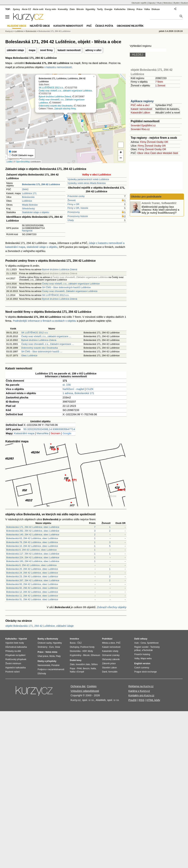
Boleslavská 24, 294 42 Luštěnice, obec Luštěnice (32, 573)
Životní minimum (13, 664)
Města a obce (109, 643)
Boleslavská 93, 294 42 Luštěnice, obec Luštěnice (32, 584)
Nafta (93, 669)
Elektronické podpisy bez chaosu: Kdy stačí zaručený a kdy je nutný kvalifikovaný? (160, 210)
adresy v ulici (93, 50)
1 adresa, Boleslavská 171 (78, 393)
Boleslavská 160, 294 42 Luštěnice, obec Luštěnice (33, 561)
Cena (143, 643)
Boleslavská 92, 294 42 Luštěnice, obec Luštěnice (32, 588)
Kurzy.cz (9, 31)
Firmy (143, 142)
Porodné (55, 665)
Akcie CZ (26, 9)
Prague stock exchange (145, 672)
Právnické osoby (76, 196)
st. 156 (67, 385)
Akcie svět (38, 9)
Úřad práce (43, 656)
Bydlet (176, 3)
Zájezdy (152, 3)
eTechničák (147, 650)
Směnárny (43, 647)
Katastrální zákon (140, 113)
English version (142, 664)
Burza (73, 643)
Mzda (52, 656)
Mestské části (170, 153)
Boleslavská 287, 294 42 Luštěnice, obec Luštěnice (33, 580)
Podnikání (107, 639)
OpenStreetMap (23, 162)
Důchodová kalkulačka (16, 647)
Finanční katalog (142, 654)
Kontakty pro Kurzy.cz (141, 695)
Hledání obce (17, 26)
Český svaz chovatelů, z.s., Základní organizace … (47, 344)
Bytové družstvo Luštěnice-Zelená (55, 97)
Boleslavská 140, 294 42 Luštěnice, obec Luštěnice (33, 535)
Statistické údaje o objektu (36, 212)
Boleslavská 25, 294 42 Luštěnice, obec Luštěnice (32, 569)
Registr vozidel (141, 647)
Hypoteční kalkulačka (15, 668)
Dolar (58, 647)
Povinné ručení (13, 672)
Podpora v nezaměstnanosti (51, 669)
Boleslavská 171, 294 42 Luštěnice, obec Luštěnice (33, 527)
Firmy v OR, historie (78, 208)
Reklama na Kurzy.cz (141, 686)
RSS (142, 700)
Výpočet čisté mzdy (15, 643)
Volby (137, 658)
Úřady (71, 220)
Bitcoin (80, 9)
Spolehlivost (153, 643)
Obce (140, 153)
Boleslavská (28, 197)
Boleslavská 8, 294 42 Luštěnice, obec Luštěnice (31, 550)
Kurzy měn (51, 9)
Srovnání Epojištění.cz (143, 125)
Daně (105, 672)
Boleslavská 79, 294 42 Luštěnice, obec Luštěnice (32, 542)
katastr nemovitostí (69, 50)
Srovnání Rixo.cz (140, 129)
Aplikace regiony (142, 101)
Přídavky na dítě (13, 651)
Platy (58, 656)
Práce (140, 9)
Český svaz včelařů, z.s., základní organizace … (46, 336)
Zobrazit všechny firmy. (65, 109)
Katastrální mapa (24, 433)
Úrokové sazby (45, 643)
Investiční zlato (83, 664)
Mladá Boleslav (30, 205)
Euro (51, 647)
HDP (85, 651)
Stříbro (94, 664)
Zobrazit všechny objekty (112, 607)
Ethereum (95, 655)
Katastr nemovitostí (141, 109)
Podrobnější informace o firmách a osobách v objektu (45, 321)
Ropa (72, 669)
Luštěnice (27, 201)
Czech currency (142, 668)
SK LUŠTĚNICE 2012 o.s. (51, 88)
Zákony (131, 9)
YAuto (159, 3)
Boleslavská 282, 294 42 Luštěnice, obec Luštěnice (33, 531)
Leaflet (9, 162)
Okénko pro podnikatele (146, 197)
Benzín (86, 669)
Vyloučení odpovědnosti (85, 691)
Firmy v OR (73, 204)
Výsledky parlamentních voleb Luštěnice (88, 179)
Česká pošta (104, 26)
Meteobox (168, 3)
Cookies (92, 686)
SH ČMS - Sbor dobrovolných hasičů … (42, 352)
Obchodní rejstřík (139, 3)
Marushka (42, 433)
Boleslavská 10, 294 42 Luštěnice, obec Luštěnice (32, 546)
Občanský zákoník (111, 659)
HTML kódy (153, 700)
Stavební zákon (109, 668)
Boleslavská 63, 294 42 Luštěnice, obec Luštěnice (32, 538)
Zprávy (16, 9)
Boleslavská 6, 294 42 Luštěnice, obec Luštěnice (31, 565)
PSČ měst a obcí (140, 105)
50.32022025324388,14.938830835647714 (49, 429)
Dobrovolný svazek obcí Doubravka (56, 106)
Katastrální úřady (110, 651)
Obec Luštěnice (29, 355)
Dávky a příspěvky (47, 661)
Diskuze (156, 9)
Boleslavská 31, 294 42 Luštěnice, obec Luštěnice (32, 599)
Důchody (42, 674)
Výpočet (23, 639)
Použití (132, 700)
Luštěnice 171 (29, 193)
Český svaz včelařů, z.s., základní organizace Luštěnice (65, 91)
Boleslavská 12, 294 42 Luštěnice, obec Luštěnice (32, 592)
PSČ (89, 26)
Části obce (156, 153)
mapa (32, 50)
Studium (184, 3)
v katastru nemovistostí (58, 67)
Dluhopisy (74, 647)
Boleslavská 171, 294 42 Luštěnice (55, 31)
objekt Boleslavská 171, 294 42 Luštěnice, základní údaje (39, 626)
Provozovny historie (78, 216)
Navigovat (27, 231)
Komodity (63, 9)
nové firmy (46, 50)
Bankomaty (52, 639)
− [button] (121, 158)
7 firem (159, 82)
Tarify (100, 9)
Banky (41, 639)
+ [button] (121, 153)
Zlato (72, 9)
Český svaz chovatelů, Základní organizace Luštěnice (70, 291)
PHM (79, 669)
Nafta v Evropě (77, 672)
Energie (109, 9)
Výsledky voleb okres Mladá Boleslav (87, 183)
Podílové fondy (87, 647)
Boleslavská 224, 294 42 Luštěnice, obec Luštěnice (33, 557)
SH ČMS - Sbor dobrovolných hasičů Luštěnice (66, 287)
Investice (74, 639)
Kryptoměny (76, 655)
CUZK (90, 389)
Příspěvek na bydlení (15, 655)
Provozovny (74, 212)
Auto (137, 643)
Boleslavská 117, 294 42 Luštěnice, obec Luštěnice (33, 554)
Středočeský (28, 209)
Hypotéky (90, 9)
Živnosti (72, 200)
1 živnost (160, 85)
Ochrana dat (78, 686)
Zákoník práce (109, 664)
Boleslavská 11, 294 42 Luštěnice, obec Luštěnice (32, 596)
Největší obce (40, 26)
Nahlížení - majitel (73, 389)
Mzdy (91, 651)
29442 (25, 189)
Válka (147, 9)
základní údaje (15, 50)
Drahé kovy (76, 660)
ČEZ (79, 643)
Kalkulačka (120, 9)
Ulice (147, 153)
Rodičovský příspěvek (16, 659)
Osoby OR (162, 142)
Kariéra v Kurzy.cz (139, 691)
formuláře (113, 672)
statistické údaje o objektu (42, 247)
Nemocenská (44, 665)
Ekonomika (75, 651)
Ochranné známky (111, 655)
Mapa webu (146, 658)
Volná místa (51, 652)
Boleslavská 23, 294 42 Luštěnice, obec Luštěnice (32, 576)
